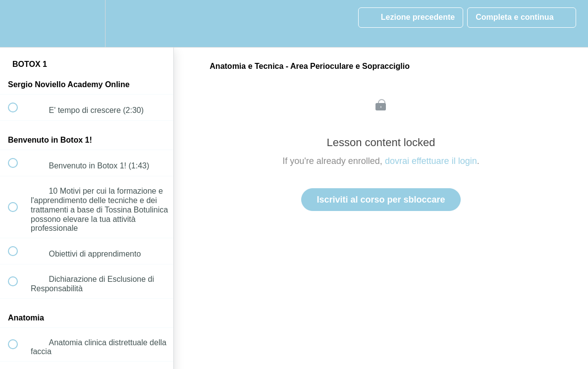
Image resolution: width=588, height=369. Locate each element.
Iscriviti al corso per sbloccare (381, 200)
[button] (18, 24)
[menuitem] (87, 24)
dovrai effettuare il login (431, 161)
